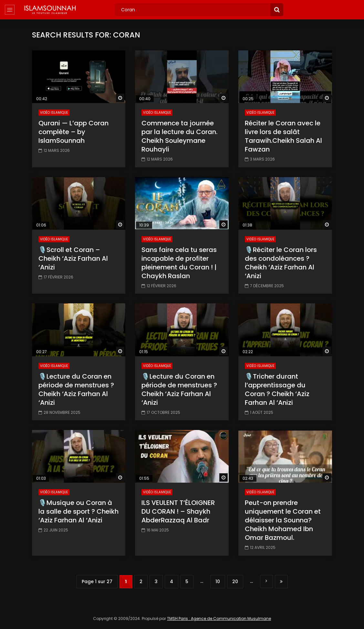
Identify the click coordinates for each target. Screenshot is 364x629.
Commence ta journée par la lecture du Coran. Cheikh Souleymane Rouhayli (179, 136)
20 (235, 582)
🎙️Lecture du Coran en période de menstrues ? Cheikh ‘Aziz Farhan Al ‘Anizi (76, 389)
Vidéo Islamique (54, 113)
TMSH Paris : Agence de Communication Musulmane (219, 619)
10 (218, 582)
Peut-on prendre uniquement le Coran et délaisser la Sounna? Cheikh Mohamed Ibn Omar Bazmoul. (283, 520)
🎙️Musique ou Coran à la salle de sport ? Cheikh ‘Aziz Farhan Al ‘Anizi (78, 511)
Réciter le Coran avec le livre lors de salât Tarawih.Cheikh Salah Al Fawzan (283, 136)
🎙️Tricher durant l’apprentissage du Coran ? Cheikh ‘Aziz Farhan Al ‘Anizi (277, 389)
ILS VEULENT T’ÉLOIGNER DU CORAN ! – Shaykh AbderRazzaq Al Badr (178, 511)
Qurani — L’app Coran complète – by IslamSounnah (73, 132)
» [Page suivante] (266, 582)
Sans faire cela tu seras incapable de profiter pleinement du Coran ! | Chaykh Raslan (179, 263)
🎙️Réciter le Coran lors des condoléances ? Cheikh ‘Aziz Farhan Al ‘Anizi (281, 263)
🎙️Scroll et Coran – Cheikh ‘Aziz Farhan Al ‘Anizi (73, 258)
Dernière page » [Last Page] (281, 582)
